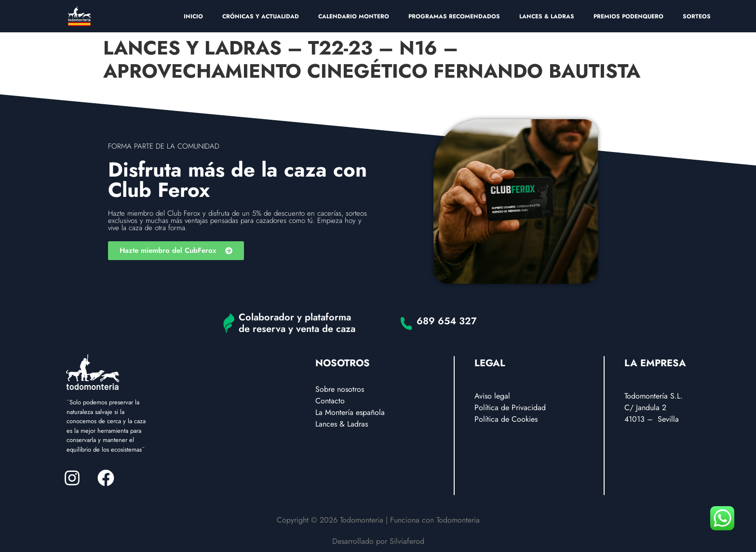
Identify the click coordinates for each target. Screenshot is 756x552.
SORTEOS (697, 16)
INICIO (193, 16)
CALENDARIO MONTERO (354, 16)
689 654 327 (447, 321)
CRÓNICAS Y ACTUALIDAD (261, 16)
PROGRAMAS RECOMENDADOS (454, 16)
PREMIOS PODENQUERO (628, 16)
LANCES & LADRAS (547, 16)
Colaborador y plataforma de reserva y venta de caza (297, 323)
